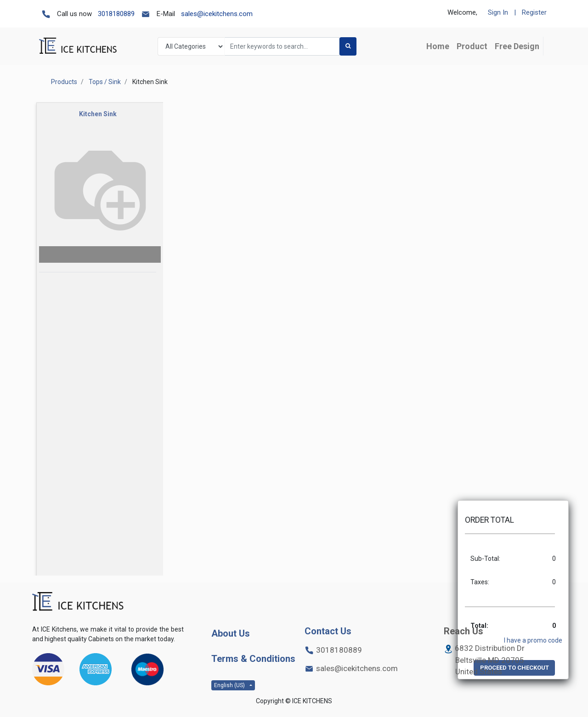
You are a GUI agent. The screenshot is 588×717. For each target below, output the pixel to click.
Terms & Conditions (253, 659)
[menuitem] (517, 46)
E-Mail (166, 14)
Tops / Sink (105, 82)
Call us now (74, 14)
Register (534, 12)
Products (64, 82)
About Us (231, 633)
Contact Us (328, 631)
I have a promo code (533, 640)
